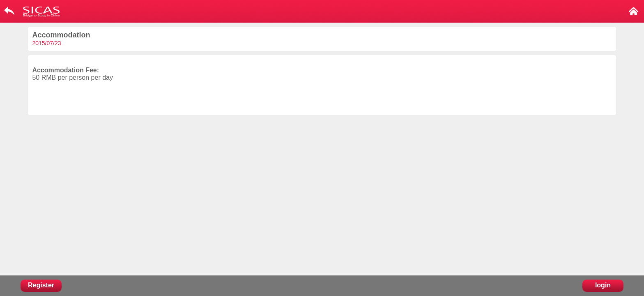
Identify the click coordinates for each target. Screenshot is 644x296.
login (603, 285)
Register (41, 285)
